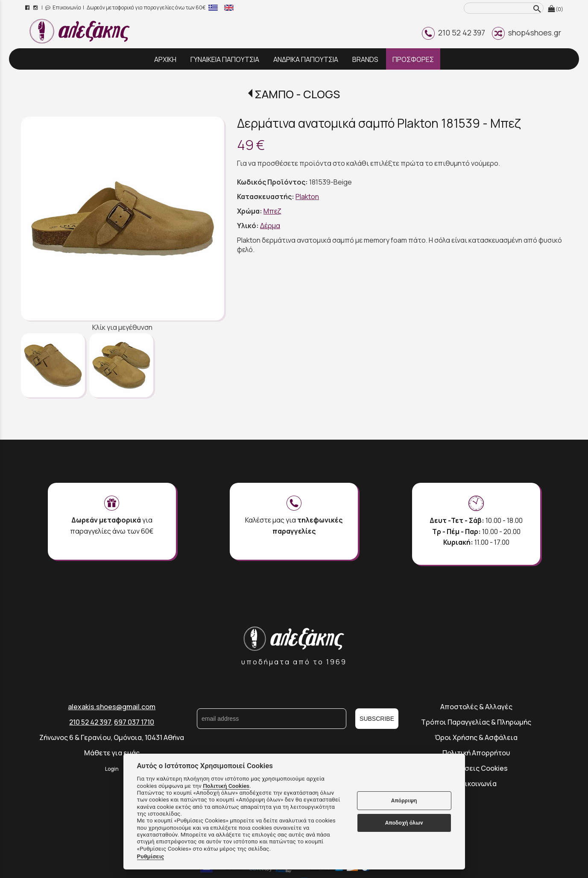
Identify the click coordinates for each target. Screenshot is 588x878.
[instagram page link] (36, 7)
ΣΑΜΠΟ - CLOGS (297, 94)
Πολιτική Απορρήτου (476, 753)
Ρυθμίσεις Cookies (476, 768)
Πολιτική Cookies (226, 786)
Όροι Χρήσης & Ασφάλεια (476, 737)
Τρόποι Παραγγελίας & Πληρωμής (476, 722)
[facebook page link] (28, 7)
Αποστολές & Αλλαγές (476, 707)
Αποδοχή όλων (404, 823)
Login (112, 769)
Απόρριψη (404, 800)
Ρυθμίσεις (151, 856)
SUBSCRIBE (377, 719)
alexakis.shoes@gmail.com (112, 707)
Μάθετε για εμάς (112, 753)
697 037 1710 (134, 722)
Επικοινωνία (63, 7)
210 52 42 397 (453, 32)
